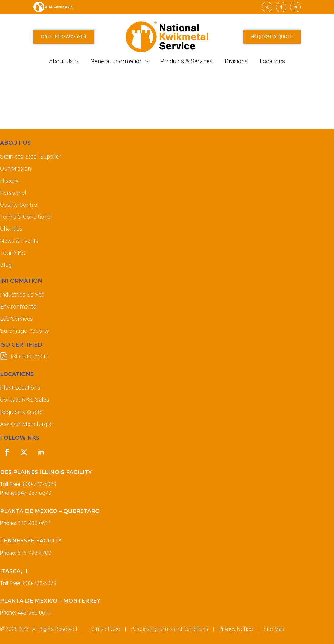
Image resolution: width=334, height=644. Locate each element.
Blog (6, 265)
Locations (272, 61)
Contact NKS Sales (25, 400)
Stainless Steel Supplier (31, 157)
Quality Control (19, 205)
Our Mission (16, 169)
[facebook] (281, 7)
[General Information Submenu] (149, 61)
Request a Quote (21, 412)
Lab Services (16, 319)
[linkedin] (295, 7)
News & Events (19, 241)
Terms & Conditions (25, 217)
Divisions (236, 61)
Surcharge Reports (24, 331)
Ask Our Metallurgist (26, 424)
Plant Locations (20, 388)
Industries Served (22, 295)
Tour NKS (13, 253)
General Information (117, 61)
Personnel (13, 193)
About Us (61, 61)
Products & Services (186, 61)
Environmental (19, 307)
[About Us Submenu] (79, 61)
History (9, 181)
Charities (11, 229)
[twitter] (267, 7)
